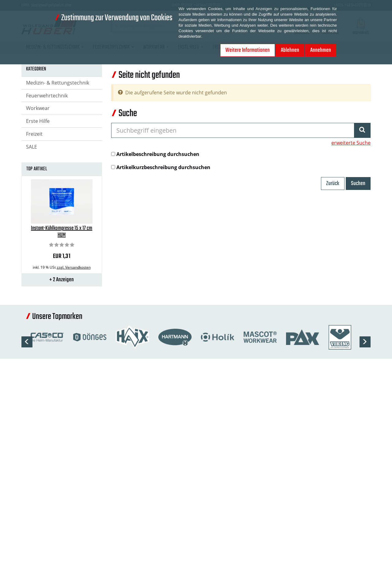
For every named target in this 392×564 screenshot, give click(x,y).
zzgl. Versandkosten (74, 267)
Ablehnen (290, 50)
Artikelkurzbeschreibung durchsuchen (163, 167)
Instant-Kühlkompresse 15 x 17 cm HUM (62, 232)
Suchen (358, 184)
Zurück (333, 184)
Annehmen (321, 50)
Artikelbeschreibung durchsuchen (158, 154)
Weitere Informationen (248, 50)
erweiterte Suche (351, 143)
